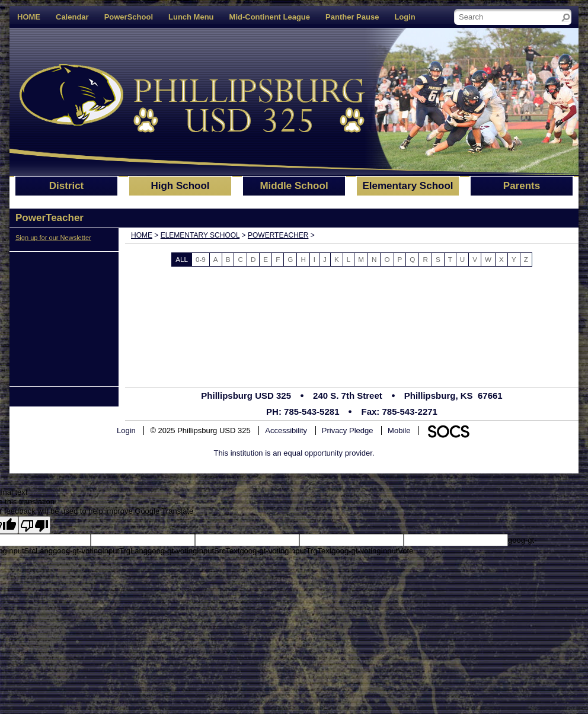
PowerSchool (129, 17)
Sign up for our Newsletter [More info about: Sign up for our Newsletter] (53, 238)
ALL (182, 259)
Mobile (399, 430)
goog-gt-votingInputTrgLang (100, 551)
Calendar (72, 17)
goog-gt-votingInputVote (372, 551)
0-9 (201, 259)
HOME (29, 17)
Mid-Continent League (270, 17)
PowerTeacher (278, 235)
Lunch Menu (191, 17)
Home (142, 235)
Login (405, 17)
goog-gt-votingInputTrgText (285, 551)
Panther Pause (352, 17)
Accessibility (286, 430)
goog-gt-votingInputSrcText (194, 551)
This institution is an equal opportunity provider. (294, 453)
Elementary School (200, 235)
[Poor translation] (34, 525)
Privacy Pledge (348, 430)
